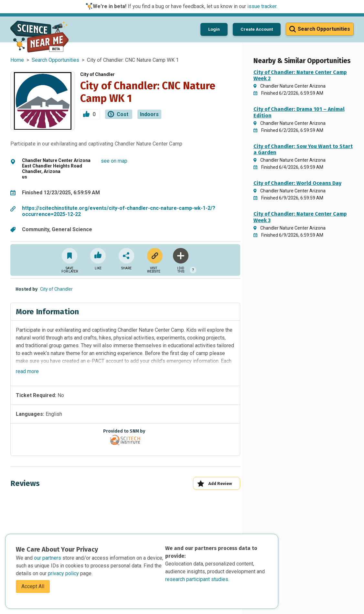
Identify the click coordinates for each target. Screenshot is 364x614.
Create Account (257, 29)
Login (214, 29)
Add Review (214, 484)
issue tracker (262, 6)
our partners (48, 558)
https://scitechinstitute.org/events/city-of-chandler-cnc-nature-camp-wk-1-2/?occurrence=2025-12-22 (119, 211)
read (27, 371)
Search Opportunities (55, 60)
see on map (114, 161)
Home (17, 60)
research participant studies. (197, 579)
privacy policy (64, 573)
